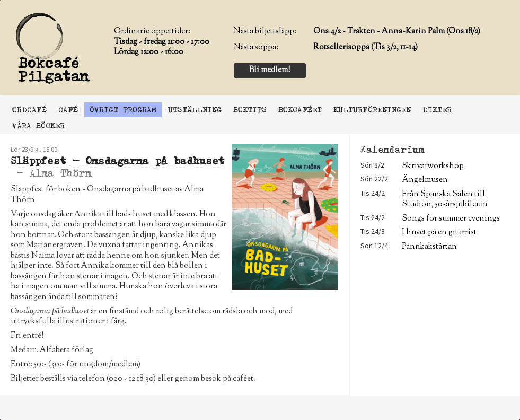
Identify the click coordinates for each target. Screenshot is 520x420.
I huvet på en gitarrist (439, 233)
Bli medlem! (270, 70)
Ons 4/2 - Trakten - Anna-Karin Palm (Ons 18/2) (397, 32)
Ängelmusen (425, 180)
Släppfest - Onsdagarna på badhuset (118, 161)
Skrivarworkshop (433, 166)
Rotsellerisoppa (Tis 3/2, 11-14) (365, 47)
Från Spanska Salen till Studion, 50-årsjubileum (444, 199)
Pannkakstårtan (429, 247)
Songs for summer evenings (451, 219)
